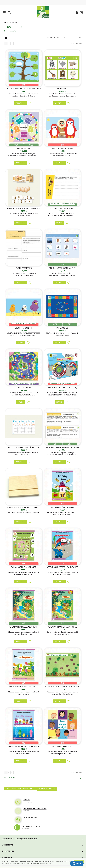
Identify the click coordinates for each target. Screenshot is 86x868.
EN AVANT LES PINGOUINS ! (62, 148)
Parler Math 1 (24, 148)
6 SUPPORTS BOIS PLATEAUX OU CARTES (24, 507)
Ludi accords (62, 328)
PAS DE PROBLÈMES (24, 268)
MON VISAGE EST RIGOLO (62, 747)
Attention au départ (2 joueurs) (62, 388)
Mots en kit (62, 89)
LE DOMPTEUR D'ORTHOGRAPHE (62, 208)
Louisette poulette (24, 328)
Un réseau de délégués (35, 809)
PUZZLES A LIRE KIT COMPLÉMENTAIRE (24, 448)
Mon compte (7, 845)
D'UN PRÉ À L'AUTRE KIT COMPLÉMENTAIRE (62, 687)
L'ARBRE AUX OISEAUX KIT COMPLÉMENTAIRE (24, 89)
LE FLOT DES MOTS (24, 388)
